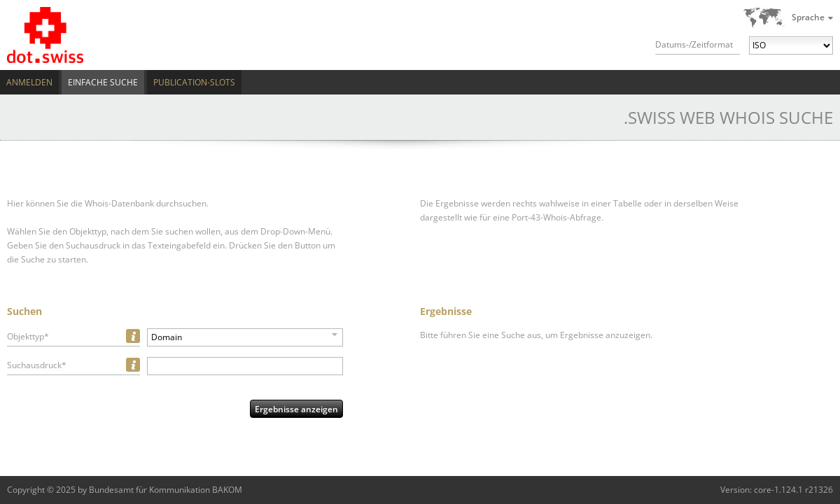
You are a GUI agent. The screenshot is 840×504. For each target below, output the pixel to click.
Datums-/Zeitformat (694, 44)
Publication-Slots (194, 82)
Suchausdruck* (37, 365)
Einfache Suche (103, 82)
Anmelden (29, 82)
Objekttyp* (28, 336)
